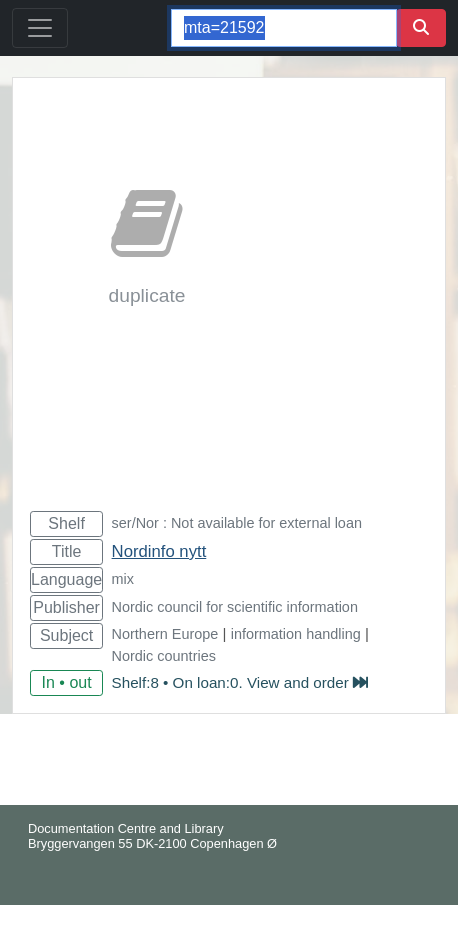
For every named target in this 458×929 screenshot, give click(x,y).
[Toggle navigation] (40, 28)
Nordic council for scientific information (235, 607)
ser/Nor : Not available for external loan (237, 523)
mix (123, 579)
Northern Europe (165, 634)
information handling (296, 634)
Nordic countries (164, 656)
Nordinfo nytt (159, 551)
